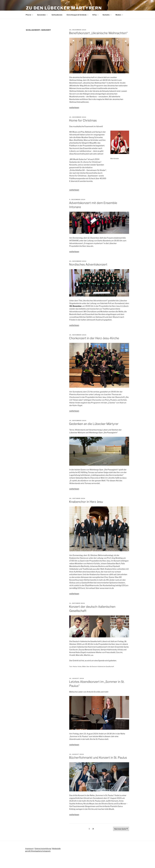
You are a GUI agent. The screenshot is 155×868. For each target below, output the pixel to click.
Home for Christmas (83, 120)
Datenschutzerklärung (43, 848)
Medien (119, 15)
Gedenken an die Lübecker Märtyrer (94, 424)
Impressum (29, 848)
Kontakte (107, 15)
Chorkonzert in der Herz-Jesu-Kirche (94, 338)
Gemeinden (42, 15)
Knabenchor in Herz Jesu (86, 502)
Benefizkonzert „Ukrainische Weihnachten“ (98, 33)
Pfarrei (30, 15)
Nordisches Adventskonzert (88, 264)
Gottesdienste (57, 15)
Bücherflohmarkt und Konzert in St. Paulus (98, 758)
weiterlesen (74, 108)
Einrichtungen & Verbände (78, 15)
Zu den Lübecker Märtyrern (64, 8)
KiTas (96, 15)
